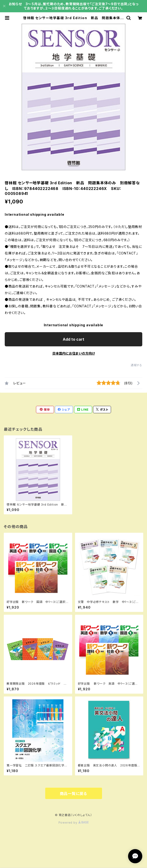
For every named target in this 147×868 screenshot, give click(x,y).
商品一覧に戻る (74, 794)
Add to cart (73, 339)
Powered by (74, 823)
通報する (136, 365)
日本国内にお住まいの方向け (74, 353)
